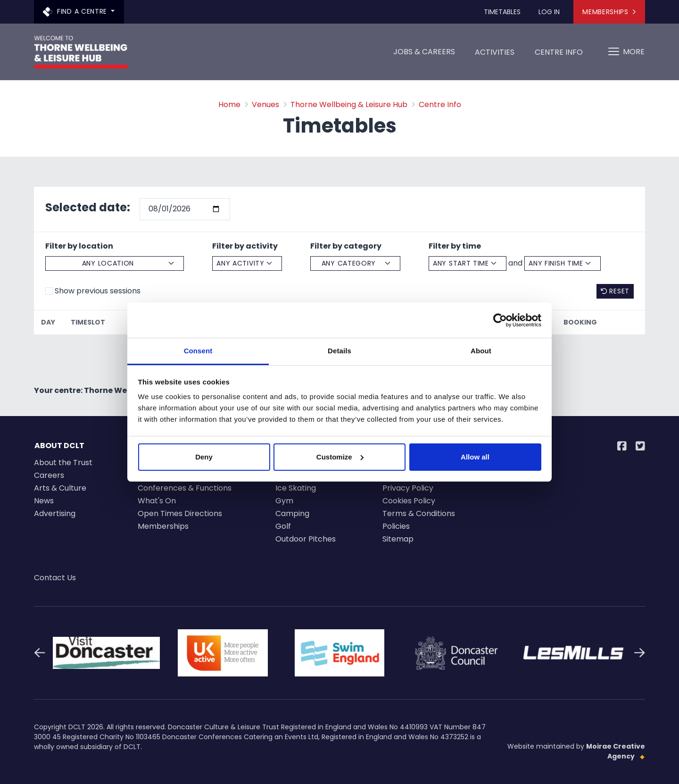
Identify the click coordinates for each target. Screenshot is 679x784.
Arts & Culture (60, 488)
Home (229, 104)
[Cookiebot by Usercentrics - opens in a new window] (500, 320)
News (44, 501)
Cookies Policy (409, 501)
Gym (284, 501)
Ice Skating (296, 488)
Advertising (55, 513)
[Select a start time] (468, 263)
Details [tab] (339, 351)
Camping (292, 513)
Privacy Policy (408, 488)
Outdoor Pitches (306, 539)
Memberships (609, 12)
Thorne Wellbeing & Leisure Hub (349, 104)
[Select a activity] (247, 263)
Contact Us (55, 578)
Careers (49, 475)
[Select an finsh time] (563, 263)
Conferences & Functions (185, 488)
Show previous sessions (98, 291)
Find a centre (76, 12)
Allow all (475, 457)
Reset (615, 291)
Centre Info (559, 55)
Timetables (502, 12)
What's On (157, 501)
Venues (265, 104)
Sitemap (398, 539)
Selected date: (88, 207)
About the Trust (63, 463)
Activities (495, 55)
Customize (340, 457)
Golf (283, 526)
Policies (396, 526)
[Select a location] (115, 263)
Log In (549, 12)
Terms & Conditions (419, 513)
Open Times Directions (180, 513)
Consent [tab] (198, 351)
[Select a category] (355, 263)
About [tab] (481, 351)
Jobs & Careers (424, 52)
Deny (204, 457)
